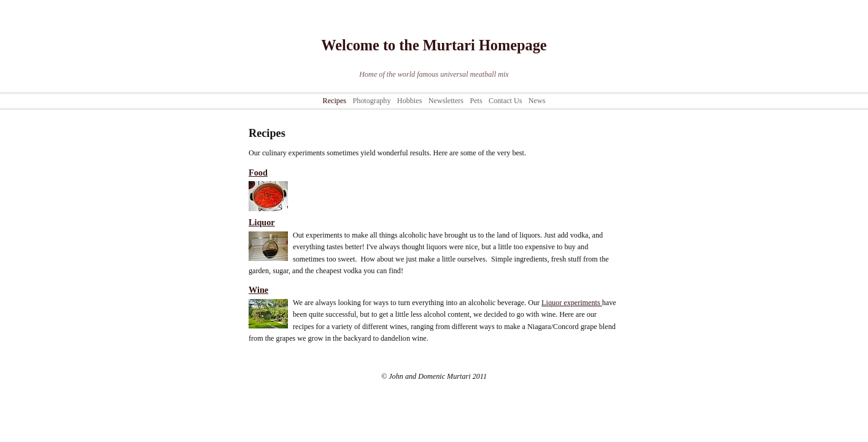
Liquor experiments (572, 303)
